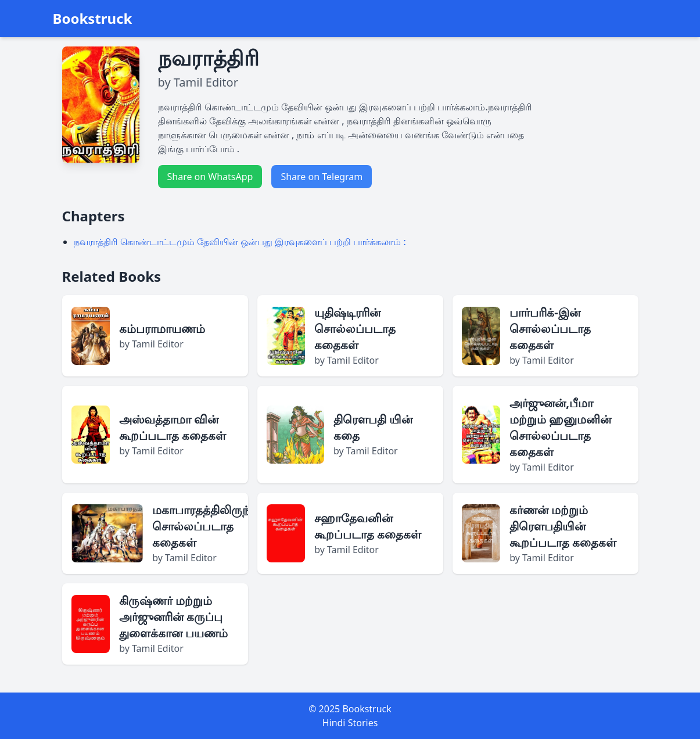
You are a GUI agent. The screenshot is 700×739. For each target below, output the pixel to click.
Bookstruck (93, 19)
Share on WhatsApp (210, 177)
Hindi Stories (350, 723)
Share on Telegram (322, 177)
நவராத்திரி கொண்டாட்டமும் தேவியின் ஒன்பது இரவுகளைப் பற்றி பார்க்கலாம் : (240, 242)
